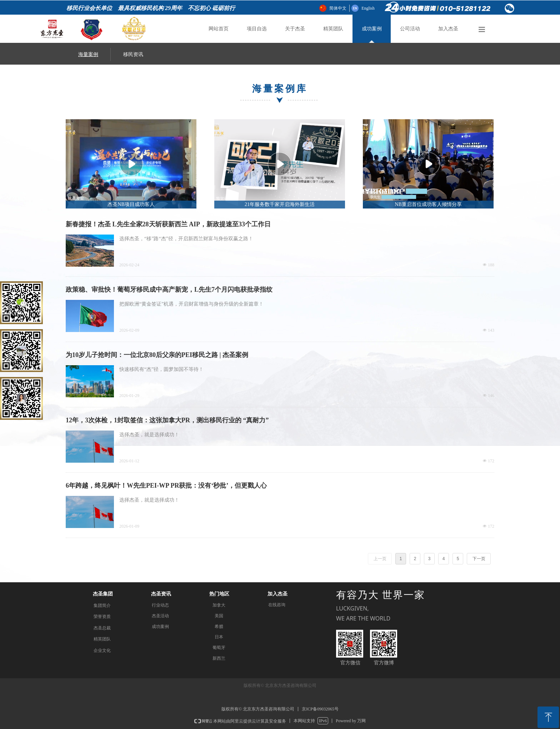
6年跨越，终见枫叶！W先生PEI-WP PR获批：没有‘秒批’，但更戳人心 (166, 486)
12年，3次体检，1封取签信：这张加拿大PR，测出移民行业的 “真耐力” (167, 420)
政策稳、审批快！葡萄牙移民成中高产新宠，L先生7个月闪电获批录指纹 (169, 290)
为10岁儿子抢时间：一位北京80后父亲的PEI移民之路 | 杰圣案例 (157, 355)
